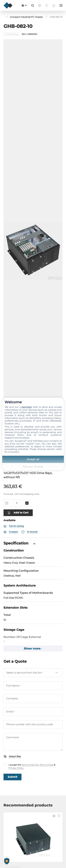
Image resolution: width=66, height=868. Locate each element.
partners (27, 407)
